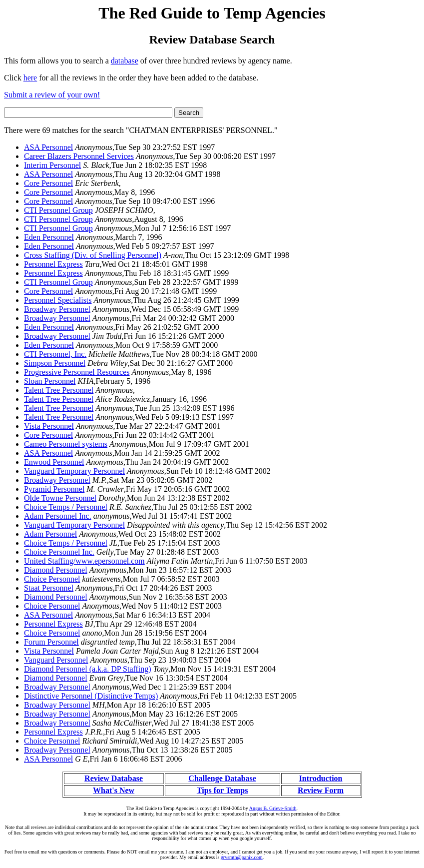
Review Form (321, 790)
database (125, 61)
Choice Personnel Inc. (59, 552)
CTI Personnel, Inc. (55, 354)
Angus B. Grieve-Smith (273, 808)
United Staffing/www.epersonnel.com (84, 561)
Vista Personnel (49, 426)
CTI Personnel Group (58, 210)
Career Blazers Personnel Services (79, 156)
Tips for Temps (222, 790)
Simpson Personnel (55, 363)
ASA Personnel (48, 147)
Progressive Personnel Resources (77, 372)
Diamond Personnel (56, 570)
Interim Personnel (52, 165)
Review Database (114, 778)
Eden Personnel (49, 237)
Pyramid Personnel (54, 489)
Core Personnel (48, 183)
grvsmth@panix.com (242, 857)
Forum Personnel (51, 642)
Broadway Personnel (57, 309)
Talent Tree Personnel (59, 390)
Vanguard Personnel (56, 660)
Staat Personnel (49, 588)
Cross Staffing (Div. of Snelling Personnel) (93, 255)
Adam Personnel (50, 534)
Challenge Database (222, 778)
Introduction (321, 778)
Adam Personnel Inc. (58, 516)
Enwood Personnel (54, 462)
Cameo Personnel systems (66, 444)
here (30, 78)
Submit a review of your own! (52, 95)
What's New (114, 790)
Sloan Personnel (50, 381)
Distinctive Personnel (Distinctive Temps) (91, 696)
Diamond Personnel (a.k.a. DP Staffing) (88, 669)
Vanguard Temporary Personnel (74, 471)
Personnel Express (53, 264)
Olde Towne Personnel (60, 498)
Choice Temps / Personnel (66, 507)
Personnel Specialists (58, 300)
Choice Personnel (52, 579)
